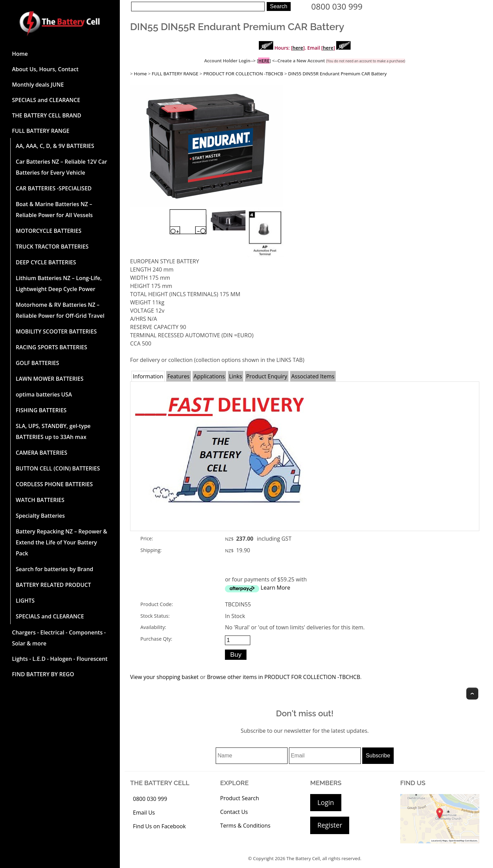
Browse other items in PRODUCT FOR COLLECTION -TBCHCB (283, 677)
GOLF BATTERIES (37, 363)
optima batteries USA (44, 394)
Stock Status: (155, 616)
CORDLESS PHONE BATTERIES (54, 484)
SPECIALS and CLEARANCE (46, 100)
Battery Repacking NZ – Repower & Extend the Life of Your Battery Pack (61, 542)
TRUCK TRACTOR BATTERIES (52, 247)
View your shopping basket (164, 677)
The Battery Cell (303, 858)
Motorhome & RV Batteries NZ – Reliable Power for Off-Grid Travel (60, 310)
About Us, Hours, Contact (45, 69)
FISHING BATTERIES (41, 410)
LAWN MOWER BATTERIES (50, 379)
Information (148, 376)
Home (20, 54)
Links (236, 376)
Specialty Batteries (40, 516)
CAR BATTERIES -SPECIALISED (54, 188)
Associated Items (313, 376)
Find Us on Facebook (159, 826)
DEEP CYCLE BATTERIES (46, 262)
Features (179, 376)
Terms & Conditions (245, 826)
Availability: (153, 627)
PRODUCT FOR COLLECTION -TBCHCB (243, 74)
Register (330, 825)
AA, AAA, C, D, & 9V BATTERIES (55, 146)
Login (326, 802)
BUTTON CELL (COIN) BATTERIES (58, 468)
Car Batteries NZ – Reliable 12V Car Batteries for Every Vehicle (61, 167)
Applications (209, 376)
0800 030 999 (337, 6)
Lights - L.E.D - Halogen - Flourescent (60, 659)
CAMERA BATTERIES (41, 453)
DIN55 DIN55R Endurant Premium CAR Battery (338, 74)
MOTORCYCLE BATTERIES (49, 231)
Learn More (275, 588)
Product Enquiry (267, 376)
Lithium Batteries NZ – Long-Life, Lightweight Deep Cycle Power (59, 284)
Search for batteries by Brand (54, 569)
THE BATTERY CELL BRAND (47, 115)
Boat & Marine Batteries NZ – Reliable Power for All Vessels (54, 210)
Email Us (144, 813)
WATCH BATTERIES (40, 500)
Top (472, 694)
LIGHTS (25, 601)
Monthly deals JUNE (38, 85)
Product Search (240, 798)
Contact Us (234, 812)
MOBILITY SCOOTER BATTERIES (56, 331)
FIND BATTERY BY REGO (43, 674)
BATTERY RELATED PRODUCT (53, 585)
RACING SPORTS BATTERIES (52, 347)
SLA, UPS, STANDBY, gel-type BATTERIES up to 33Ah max (53, 431)
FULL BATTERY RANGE (41, 131)
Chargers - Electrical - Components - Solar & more (59, 638)
